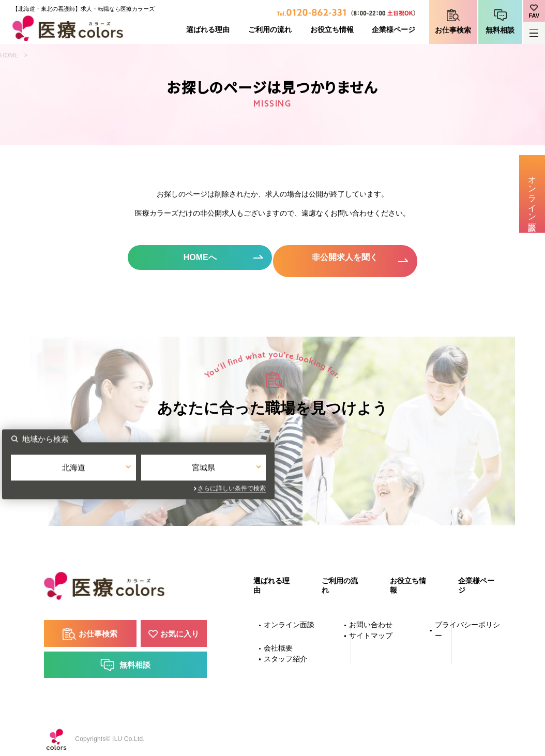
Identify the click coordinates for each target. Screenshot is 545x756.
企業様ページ (393, 30)
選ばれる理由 (208, 30)
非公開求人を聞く (347, 258)
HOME (9, 55)
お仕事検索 (453, 30)
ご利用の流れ (270, 30)
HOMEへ (198, 258)
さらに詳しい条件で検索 (366, 487)
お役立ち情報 (332, 30)
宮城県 (337, 467)
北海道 (208, 467)
